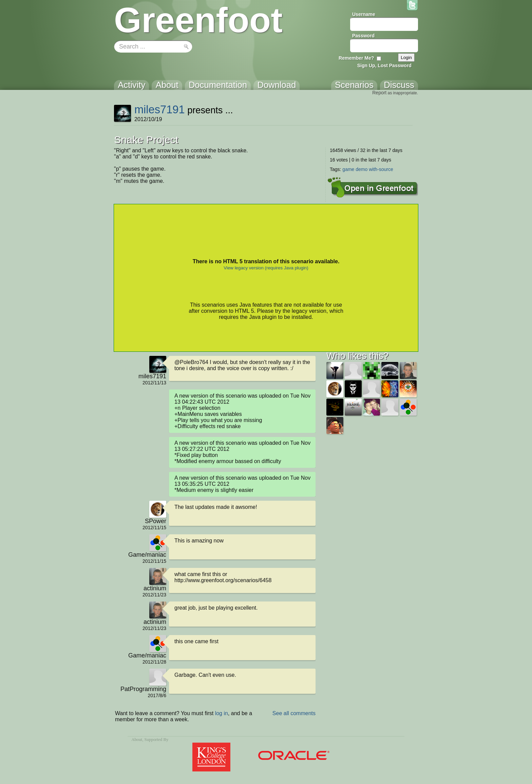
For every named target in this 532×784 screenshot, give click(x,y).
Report (379, 93)
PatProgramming (143, 689)
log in (222, 713)
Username (364, 14)
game (348, 169)
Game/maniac (147, 555)
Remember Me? (356, 58)
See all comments (294, 713)
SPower (156, 521)
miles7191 (160, 109)
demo (362, 169)
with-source (381, 169)
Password (363, 36)
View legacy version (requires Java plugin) (266, 268)
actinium (155, 588)
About (137, 740)
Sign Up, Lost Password (384, 65)
